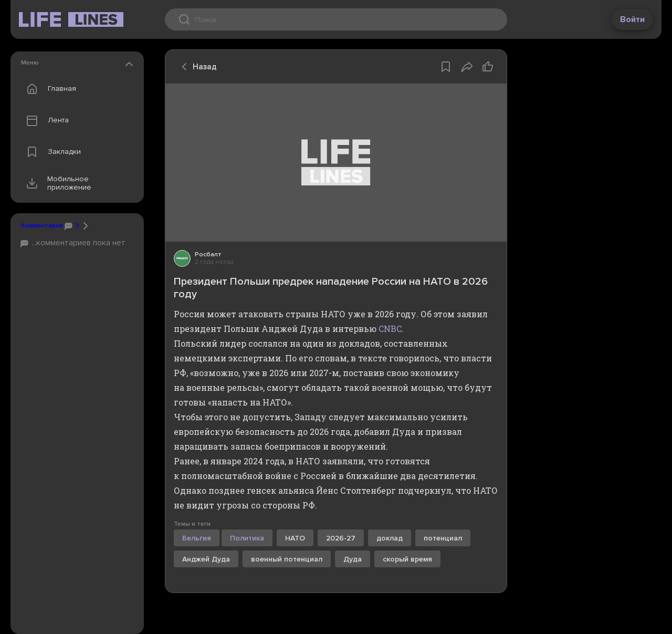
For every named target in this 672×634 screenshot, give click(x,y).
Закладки (51, 152)
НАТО (295, 538)
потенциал (443, 538)
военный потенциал (287, 559)
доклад (390, 538)
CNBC (390, 329)
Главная (49, 89)
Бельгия (197, 538)
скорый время (407, 559)
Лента (45, 120)
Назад (196, 67)
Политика (247, 538)
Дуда (353, 559)
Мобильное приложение (56, 183)
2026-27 (341, 538)
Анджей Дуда (206, 559)
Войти (632, 19)
